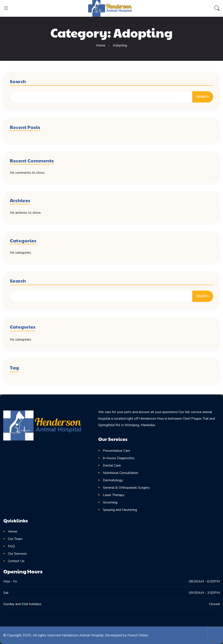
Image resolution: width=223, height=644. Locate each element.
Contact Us (16, 561)
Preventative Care (117, 451)
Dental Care (112, 465)
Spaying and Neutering (120, 510)
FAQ (11, 546)
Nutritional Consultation (120, 473)
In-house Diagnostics (119, 458)
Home (13, 531)
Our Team (15, 539)
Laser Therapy (114, 495)
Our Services (17, 554)
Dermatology (113, 480)
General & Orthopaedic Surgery (126, 488)
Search (18, 81)
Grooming (110, 502)
